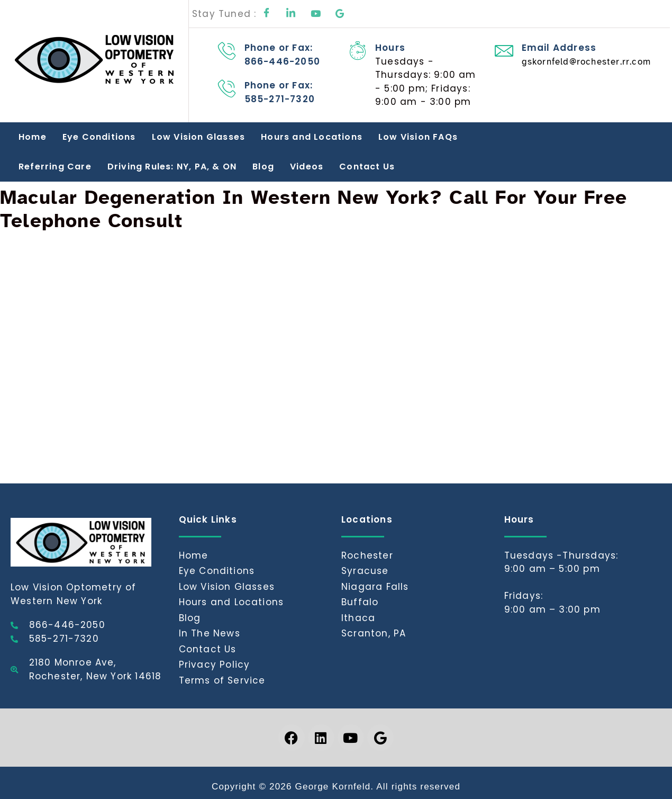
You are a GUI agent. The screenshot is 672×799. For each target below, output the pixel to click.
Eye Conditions (99, 137)
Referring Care (55, 167)
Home (33, 137)
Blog (263, 167)
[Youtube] (316, 14)
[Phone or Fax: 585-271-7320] (227, 88)
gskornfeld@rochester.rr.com (586, 62)
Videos (307, 167)
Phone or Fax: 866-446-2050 (282, 55)
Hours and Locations (312, 137)
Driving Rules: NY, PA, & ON (172, 167)
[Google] (340, 14)
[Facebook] (267, 14)
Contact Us (367, 167)
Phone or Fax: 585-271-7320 (280, 92)
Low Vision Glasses (199, 137)
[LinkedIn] (292, 14)
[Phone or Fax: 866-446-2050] (227, 51)
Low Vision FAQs (418, 137)
